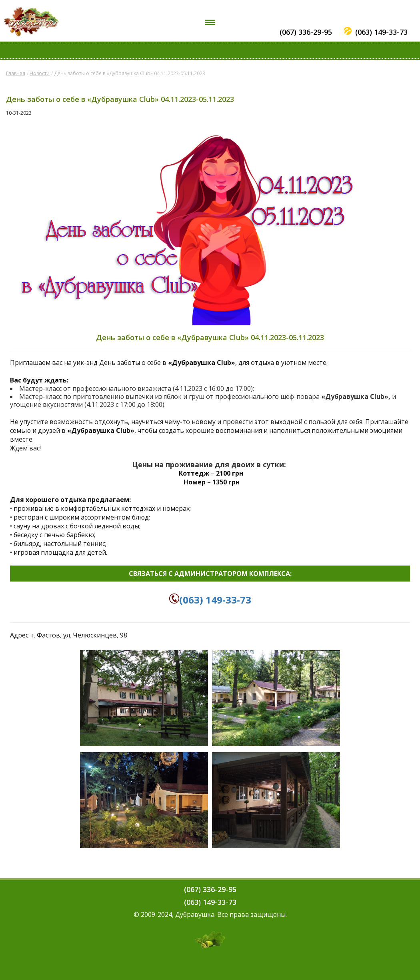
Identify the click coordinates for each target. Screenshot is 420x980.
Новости (40, 73)
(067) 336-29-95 (306, 32)
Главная (16, 73)
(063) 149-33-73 (381, 32)
